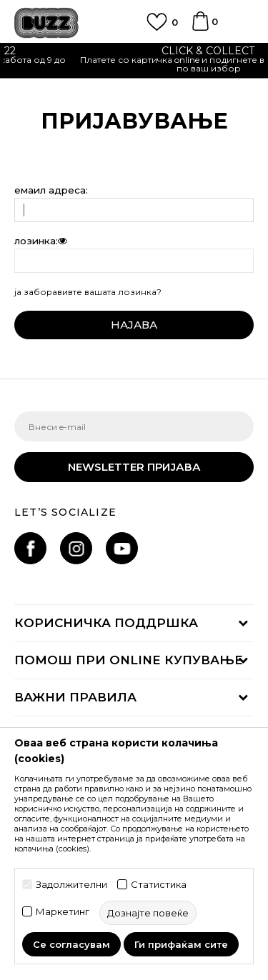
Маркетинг (63, 912)
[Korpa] (200, 28)
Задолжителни (71, 885)
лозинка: (41, 241)
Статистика (159, 885)
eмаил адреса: (51, 190)
